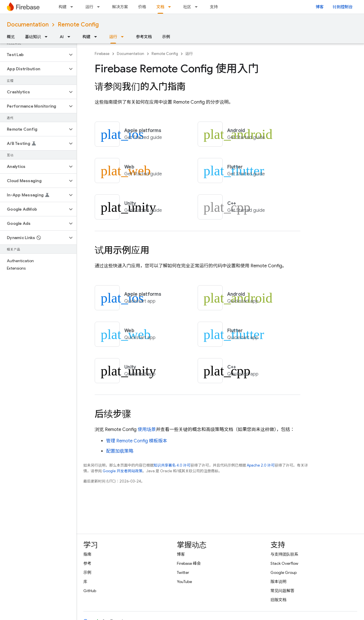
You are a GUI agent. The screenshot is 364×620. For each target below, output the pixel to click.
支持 (214, 7)
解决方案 (120, 7)
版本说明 (278, 582)
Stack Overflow (284, 563)
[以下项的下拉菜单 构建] (73, 7)
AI (62, 37)
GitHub (90, 591)
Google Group (284, 572)
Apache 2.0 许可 (261, 465)
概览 (11, 37)
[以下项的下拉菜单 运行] (100, 7)
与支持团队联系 (284, 554)
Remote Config (78, 25)
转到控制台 (343, 7)
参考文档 (144, 37)
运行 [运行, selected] (113, 37)
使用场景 (147, 430)
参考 (87, 563)
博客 (320, 7)
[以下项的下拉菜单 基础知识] (48, 37)
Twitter (183, 572)
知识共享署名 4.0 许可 (172, 465)
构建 (63, 7)
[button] (34, 55)
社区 (187, 7)
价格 (142, 7)
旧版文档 (278, 600)
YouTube (184, 582)
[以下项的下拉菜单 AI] (71, 37)
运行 (89, 7)
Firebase (102, 54)
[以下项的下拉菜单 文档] (171, 7)
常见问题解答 (282, 591)
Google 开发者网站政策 (123, 471)
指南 (87, 554)
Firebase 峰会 (189, 563)
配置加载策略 (120, 451)
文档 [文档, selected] (160, 7)
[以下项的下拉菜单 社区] (198, 7)
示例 (166, 37)
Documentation (28, 25)
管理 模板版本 (137, 441)
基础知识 (33, 37)
